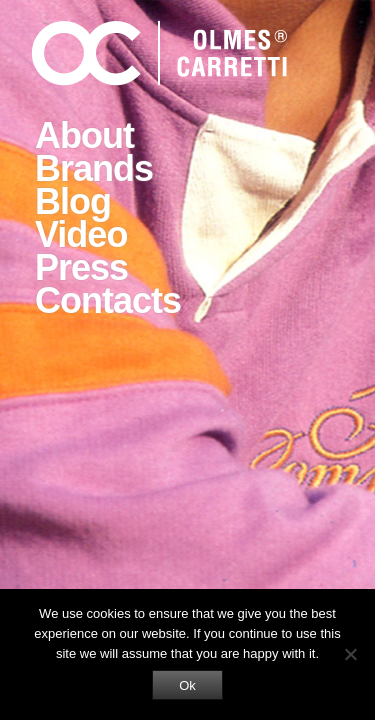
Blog (73, 201)
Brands (94, 168)
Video (81, 234)
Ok (187, 685)
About (84, 135)
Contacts (108, 300)
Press (81, 267)
